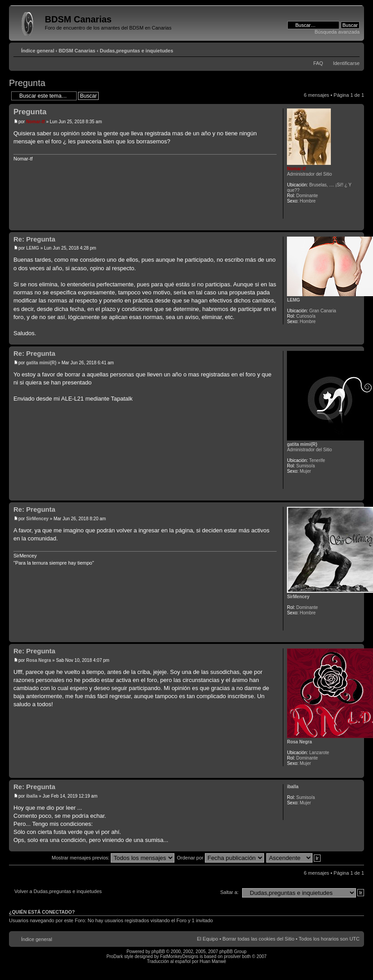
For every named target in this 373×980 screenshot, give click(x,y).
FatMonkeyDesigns (179, 956)
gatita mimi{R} (41, 363)
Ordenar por (220, 858)
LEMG (33, 248)
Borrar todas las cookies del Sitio (258, 939)
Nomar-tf (35, 122)
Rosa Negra (39, 660)
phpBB (158, 952)
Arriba (357, 226)
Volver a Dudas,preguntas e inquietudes (58, 891)
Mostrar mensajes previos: (113, 858)
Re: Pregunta (34, 239)
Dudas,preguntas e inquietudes (137, 51)
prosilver (232, 956)
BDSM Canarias (77, 51)
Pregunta (27, 83)
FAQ (318, 63)
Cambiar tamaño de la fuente (353, 49)
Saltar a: (229, 892)
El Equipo (207, 939)
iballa (32, 796)
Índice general (38, 51)
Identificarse (346, 63)
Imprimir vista (339, 49)
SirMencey (37, 519)
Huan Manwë (213, 961)
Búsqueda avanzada (337, 32)
